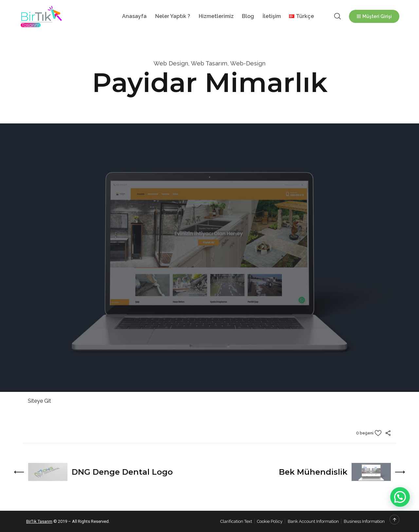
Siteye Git (39, 401)
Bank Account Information (313, 521)
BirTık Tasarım (39, 521)
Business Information (364, 521)
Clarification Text (236, 521)
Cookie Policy (270, 521)
